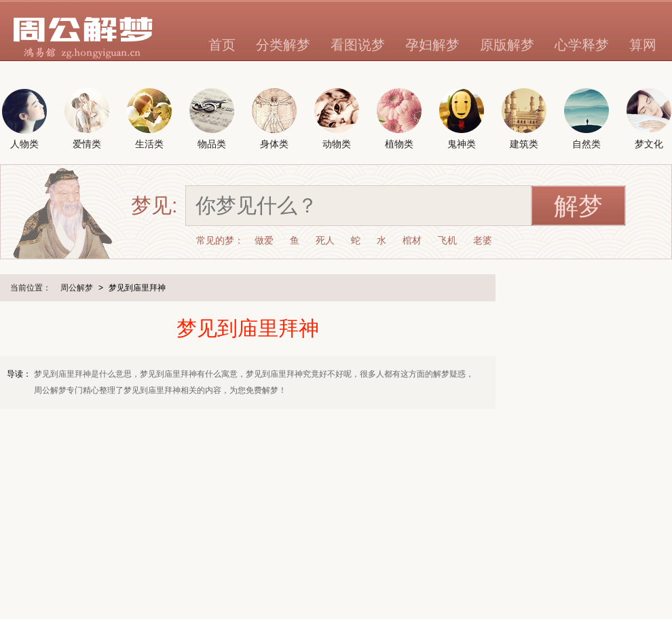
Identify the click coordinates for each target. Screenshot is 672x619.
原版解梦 (507, 45)
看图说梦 (358, 45)
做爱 (264, 240)
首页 (222, 45)
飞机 (447, 240)
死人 (325, 240)
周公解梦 (77, 288)
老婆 (483, 240)
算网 (643, 45)
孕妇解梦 (432, 45)
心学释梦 (582, 45)
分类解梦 (283, 45)
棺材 (412, 240)
